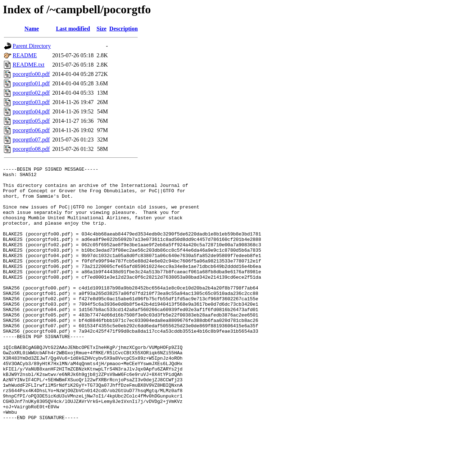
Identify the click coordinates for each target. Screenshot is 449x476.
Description (124, 29)
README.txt (28, 65)
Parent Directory (32, 46)
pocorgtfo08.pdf (31, 149)
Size (101, 29)
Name (32, 29)
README (25, 55)
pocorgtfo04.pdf (31, 111)
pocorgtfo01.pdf (31, 83)
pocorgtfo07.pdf (31, 140)
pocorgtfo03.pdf (31, 102)
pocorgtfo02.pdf (31, 93)
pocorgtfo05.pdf (31, 121)
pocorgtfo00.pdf (31, 74)
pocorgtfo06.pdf (31, 130)
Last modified (73, 29)
